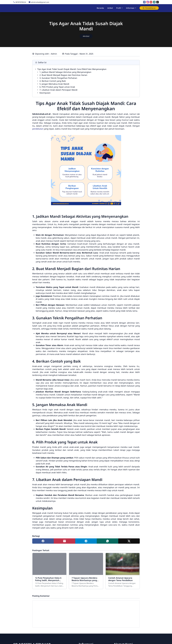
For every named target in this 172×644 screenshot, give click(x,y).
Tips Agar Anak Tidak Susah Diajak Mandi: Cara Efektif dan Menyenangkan (72, 69)
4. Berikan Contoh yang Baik (53, 81)
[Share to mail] (64, 541)
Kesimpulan (45, 93)
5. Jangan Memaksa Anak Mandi (54, 84)
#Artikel (86, 36)
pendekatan (38, 129)
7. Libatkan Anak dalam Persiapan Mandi (58, 90)
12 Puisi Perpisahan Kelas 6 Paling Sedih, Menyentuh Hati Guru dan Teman (48, 579)
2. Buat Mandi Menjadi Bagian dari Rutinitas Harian (63, 75)
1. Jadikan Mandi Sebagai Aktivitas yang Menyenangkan (65, 72)
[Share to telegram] (86, 541)
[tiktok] (158, 2)
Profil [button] (119, 8)
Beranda (100, 8)
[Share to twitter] (129, 541)
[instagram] (148, 2)
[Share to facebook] (43, 541)
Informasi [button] (130, 8)
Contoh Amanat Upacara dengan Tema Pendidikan (120, 579)
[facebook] (144, 2)
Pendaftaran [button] (149, 8)
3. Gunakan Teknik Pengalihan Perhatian (58, 78)
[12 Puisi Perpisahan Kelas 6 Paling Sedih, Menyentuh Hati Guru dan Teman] (49, 564)
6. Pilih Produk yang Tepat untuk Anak (57, 87)
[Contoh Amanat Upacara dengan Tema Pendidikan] (123, 564)
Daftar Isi (41, 62)
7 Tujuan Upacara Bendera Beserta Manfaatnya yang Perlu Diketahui (84, 579)
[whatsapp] (154, 2)
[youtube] (151, 2)
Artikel (110, 8)
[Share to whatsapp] (107, 541)
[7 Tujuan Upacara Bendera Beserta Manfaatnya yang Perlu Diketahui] (86, 564)
